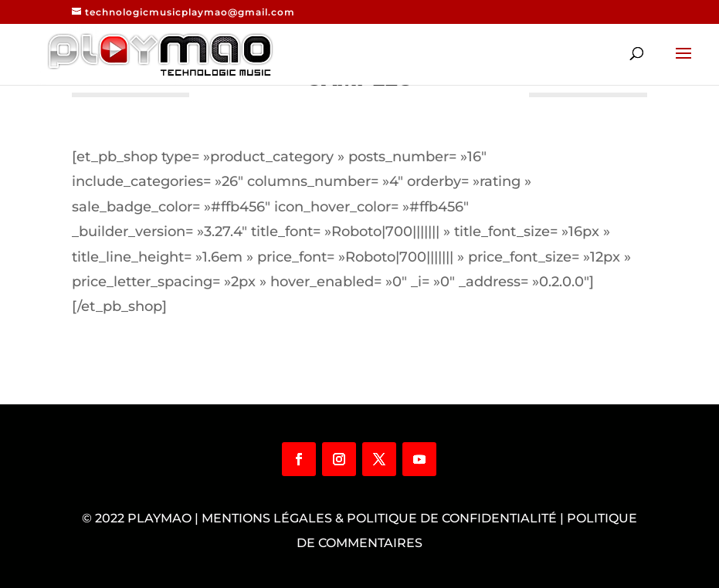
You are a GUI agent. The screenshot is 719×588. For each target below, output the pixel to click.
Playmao (159, 518)
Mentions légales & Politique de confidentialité (379, 518)
